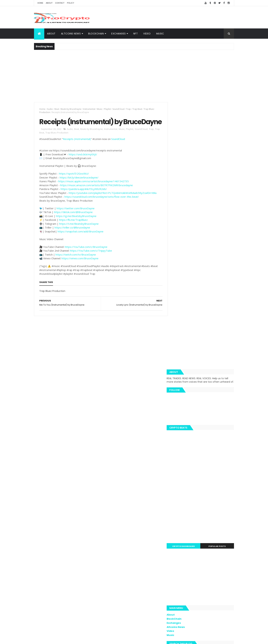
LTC (210, 507)
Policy (71, 3)
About (49, 3)
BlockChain (96, 34)
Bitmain (221, 537)
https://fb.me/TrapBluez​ (73, 229)
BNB (213, 501)
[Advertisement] (172, 17)
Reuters (217, 543)
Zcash (188, 549)
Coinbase (179, 495)
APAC (176, 537)
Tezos (217, 525)
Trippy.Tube (180, 507)
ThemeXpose (122, 639)
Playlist (107, 109)
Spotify (203, 501)
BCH (176, 525)
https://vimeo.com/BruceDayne (80, 268)
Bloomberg (200, 531)
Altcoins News (71, 34)
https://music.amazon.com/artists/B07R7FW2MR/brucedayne (96, 194)
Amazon (188, 537)
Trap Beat (137, 109)
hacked (208, 519)
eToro (202, 513)
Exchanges (119, 34)
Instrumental (89, 109)
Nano (206, 543)
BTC (203, 489)
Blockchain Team (183, 519)
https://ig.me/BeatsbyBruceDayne (76, 225)
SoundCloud (118, 109)
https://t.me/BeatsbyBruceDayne (79, 233)
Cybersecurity (217, 489)
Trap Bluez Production (57, 142)
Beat (57, 109)
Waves (177, 549)
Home (40, 3)
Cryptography (181, 489)
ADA (211, 513)
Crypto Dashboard (187, 286)
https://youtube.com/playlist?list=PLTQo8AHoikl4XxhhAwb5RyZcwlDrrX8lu (113, 202)
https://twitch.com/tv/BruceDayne (76, 264)
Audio (50, 109)
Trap (128, 109)
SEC (196, 525)
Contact (60, 3)
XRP (195, 489)
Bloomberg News (183, 543)
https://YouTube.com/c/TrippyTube (91, 260)
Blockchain (222, 495)
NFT (136, 34)
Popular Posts (219, 286)
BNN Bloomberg (205, 537)
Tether (206, 525)
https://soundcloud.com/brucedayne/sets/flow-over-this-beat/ (102, 206)
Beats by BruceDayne (71, 109)
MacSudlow (180, 501)
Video (147, 34)
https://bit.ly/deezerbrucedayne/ (79, 187)
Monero (186, 525)
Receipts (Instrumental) (77, 148)
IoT (197, 543)
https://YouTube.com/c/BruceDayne (86, 256)
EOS (198, 519)
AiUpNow (109, 639)
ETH (190, 495)
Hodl (213, 531)
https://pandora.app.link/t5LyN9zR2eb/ (84, 198)
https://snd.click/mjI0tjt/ (83, 164)
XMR (227, 519)
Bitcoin (220, 507)
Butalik (221, 513)
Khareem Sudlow (84, 639)
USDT (228, 543)
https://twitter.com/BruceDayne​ (76, 218)
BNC (188, 531)
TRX (176, 513)
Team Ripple (197, 507)
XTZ (221, 531)
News (193, 501)
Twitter (177, 531)
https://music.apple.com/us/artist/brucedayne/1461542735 (93, 190)
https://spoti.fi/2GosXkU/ (74, 183)
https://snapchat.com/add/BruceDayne (81, 241)
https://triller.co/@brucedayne (72, 237)
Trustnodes (188, 513)
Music (160, 34)
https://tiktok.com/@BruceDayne (73, 221)
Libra (219, 519)
